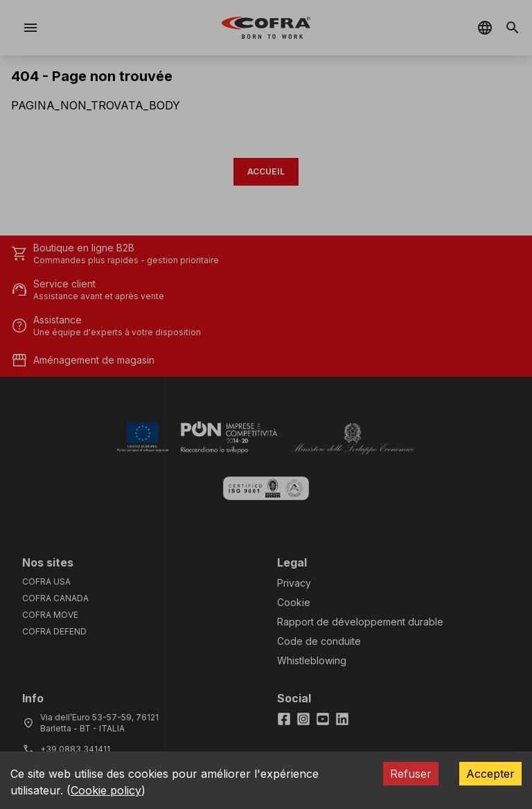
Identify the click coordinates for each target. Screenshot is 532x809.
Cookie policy (106, 790)
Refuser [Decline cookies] (411, 774)
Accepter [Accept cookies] (490, 774)
